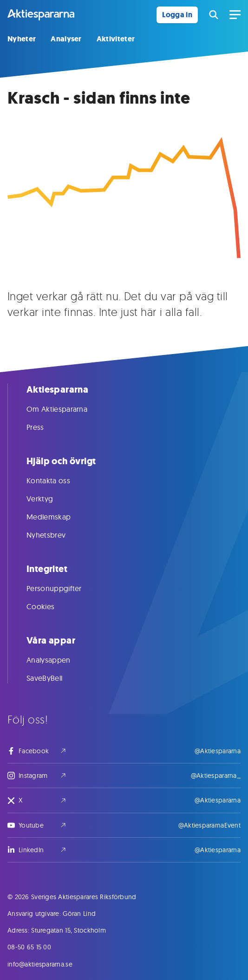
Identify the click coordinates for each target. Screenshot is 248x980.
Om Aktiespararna (66, 409)
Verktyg (49, 499)
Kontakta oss (58, 480)
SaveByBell (54, 678)
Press (45, 427)
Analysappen (58, 660)
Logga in (177, 15)
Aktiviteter (116, 39)
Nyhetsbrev (55, 535)
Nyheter (22, 39)
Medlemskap (58, 517)
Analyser (66, 39)
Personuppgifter (63, 588)
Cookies (50, 606)
